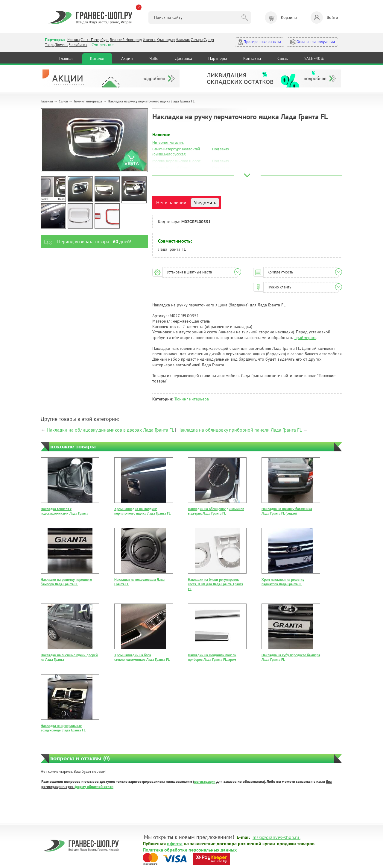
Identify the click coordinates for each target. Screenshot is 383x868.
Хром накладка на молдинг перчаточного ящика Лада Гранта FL (142, 511)
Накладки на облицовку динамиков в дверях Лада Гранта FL (110, 430)
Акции (127, 58)
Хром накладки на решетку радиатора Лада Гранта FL (283, 582)
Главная (66, 58)
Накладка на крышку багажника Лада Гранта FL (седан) (287, 511)
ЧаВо (154, 58)
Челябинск (78, 45)
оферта (175, 843)
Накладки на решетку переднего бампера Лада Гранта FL (66, 582)
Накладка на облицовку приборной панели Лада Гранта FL (240, 430)
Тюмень (62, 45)
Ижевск (149, 40)
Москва (73, 40)
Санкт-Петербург (95, 40)
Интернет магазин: (168, 142)
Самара (197, 40)
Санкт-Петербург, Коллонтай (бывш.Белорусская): (176, 152)
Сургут (209, 40)
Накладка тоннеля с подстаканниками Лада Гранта (64, 511)
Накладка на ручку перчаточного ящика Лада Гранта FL (151, 101)
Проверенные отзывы (260, 42)
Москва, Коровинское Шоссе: (177, 161)
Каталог (97, 58)
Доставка (184, 58)
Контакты (252, 58)
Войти (324, 18)
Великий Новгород (126, 40)
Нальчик (183, 40)
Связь (283, 58)
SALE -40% (314, 58)
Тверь (50, 45)
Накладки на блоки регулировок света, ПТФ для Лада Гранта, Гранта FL (216, 584)
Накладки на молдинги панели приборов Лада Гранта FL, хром (212, 657)
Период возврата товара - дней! (86, 242)
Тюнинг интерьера (88, 101)
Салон (63, 101)
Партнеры (218, 58)
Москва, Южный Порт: (171, 168)
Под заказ (221, 149)
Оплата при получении (312, 42)
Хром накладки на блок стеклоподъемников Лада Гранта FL (142, 657)
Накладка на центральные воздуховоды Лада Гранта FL (63, 728)
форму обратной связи (94, 787)
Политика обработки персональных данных (190, 849)
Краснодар (166, 40)
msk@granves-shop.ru (276, 837)
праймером (305, 338)
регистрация (205, 782)
